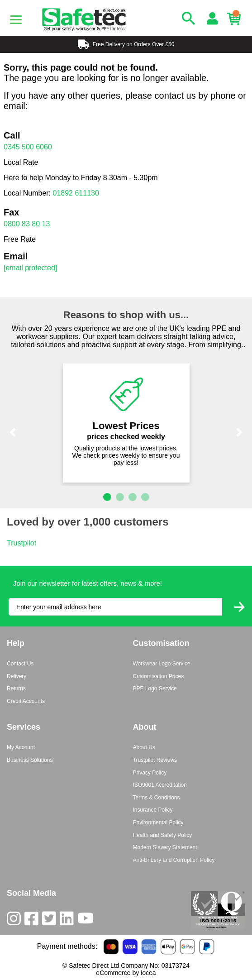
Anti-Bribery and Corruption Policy (174, 860)
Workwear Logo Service (162, 664)
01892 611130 (76, 193)
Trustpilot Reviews (155, 760)
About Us (144, 747)
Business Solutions (30, 760)
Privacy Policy (150, 773)
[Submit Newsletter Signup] (239, 607)
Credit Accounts (26, 701)
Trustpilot (21, 543)
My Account (21, 747)
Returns (16, 688)
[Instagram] (16, 920)
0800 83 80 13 (27, 224)
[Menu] (16, 20)
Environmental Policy (158, 822)
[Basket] (236, 19)
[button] (13, 432)
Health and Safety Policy (163, 835)
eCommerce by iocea (126, 973)
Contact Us (20, 664)
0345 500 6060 (28, 147)
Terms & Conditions (157, 798)
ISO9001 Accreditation (160, 785)
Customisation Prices (159, 676)
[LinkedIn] (69, 920)
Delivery (17, 676)
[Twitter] (51, 920)
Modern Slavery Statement (165, 847)
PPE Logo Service (155, 688)
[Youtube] (87, 920)
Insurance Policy (153, 810)
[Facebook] (33, 920)
